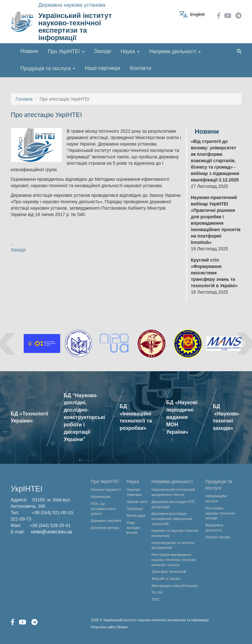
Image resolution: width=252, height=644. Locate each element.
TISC (155, 599)
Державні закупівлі (106, 521)
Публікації (135, 509)
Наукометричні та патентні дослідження (173, 545)
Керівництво (101, 497)
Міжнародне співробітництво (175, 586)
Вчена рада (136, 515)
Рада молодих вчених (134, 527)
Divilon (122, 627)
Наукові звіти (137, 502)
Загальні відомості (106, 489)
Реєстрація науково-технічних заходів (220, 513)
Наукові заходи (218, 537)
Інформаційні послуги (216, 498)
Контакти (141, 68)
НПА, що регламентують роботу (103, 509)
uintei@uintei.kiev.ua (52, 532)
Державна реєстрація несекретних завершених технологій (172, 519)
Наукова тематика (134, 492)
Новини (29, 51)
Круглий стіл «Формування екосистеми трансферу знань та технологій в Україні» (214, 273)
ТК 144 (157, 592)
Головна (24, 99)
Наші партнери (102, 68)
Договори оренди (105, 528)
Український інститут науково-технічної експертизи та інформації (75, 27)
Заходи (103, 51)
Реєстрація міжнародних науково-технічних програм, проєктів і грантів (174, 560)
